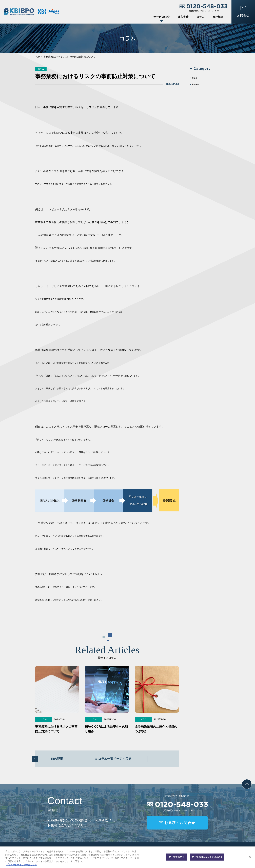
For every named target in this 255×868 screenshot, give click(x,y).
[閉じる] (250, 857)
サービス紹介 (162, 17)
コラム (201, 17)
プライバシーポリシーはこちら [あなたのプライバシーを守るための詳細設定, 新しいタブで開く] (22, 865)
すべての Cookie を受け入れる (207, 857)
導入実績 (183, 17)
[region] (127, 857)
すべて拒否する (176, 857)
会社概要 (218, 17)
